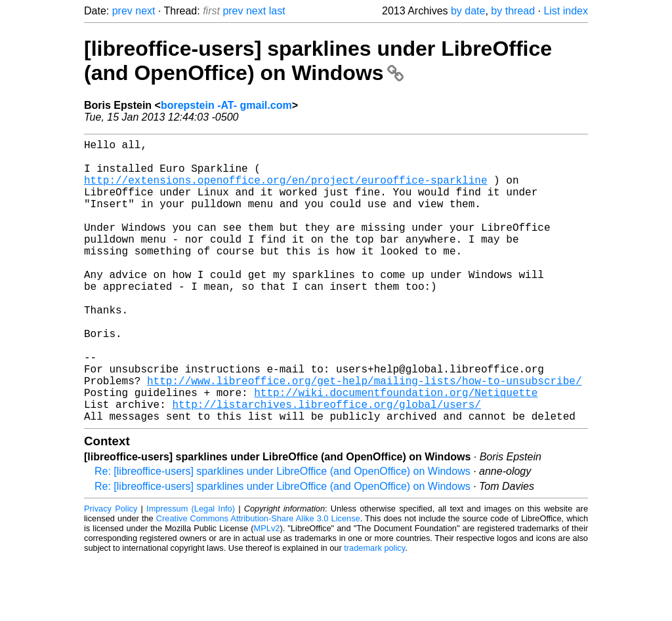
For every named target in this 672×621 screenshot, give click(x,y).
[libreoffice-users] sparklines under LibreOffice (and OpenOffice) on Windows (318, 61)
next (145, 11)
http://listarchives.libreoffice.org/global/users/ (326, 464)
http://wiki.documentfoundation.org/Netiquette (396, 450)
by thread (513, 11)
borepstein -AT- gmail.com (226, 105)
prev (122, 11)
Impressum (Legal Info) (191, 571)
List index (566, 11)
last (277, 11)
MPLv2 (267, 591)
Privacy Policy (111, 571)
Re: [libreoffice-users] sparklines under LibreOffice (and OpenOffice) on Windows (283, 534)
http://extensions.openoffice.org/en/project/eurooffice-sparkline (285, 190)
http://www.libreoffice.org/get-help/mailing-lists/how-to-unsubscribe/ (364, 435)
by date (468, 11)
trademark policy (374, 611)
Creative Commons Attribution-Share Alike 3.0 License (258, 581)
